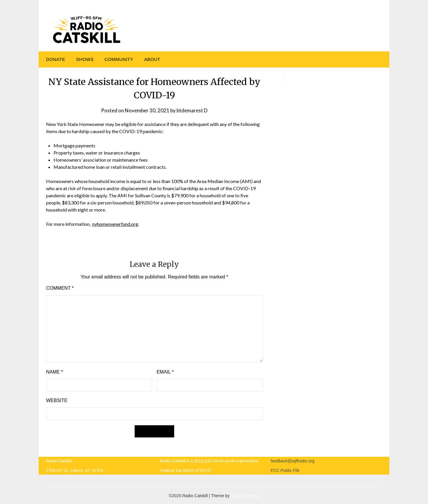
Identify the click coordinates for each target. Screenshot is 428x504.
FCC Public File (285, 470)
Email (165, 372)
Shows (85, 59)
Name (55, 372)
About (152, 59)
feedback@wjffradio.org (293, 461)
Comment (60, 288)
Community (119, 59)
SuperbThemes (245, 496)
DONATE (56, 59)
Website (57, 400)
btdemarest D (192, 110)
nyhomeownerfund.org (115, 224)
